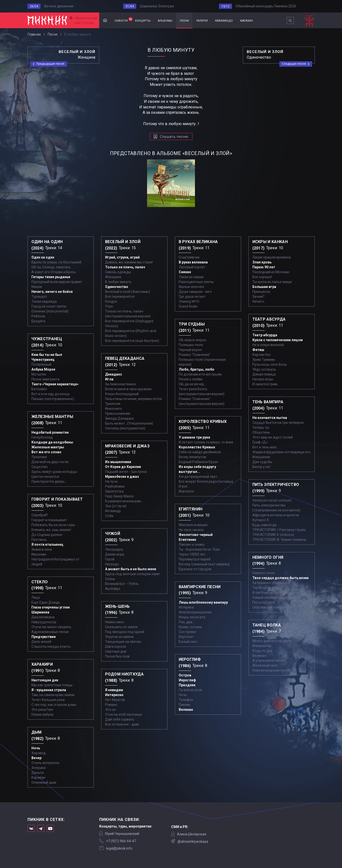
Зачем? (258, 297)
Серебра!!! (40, 515)
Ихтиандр (113, 511)
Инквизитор (262, 646)
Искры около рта (192, 617)
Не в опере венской (268, 345)
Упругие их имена (119, 637)
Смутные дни (116, 651)
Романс (111, 705)
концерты (143, 20)
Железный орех (265, 665)
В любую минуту (118, 282)
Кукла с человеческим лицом (278, 340)
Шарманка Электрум (157, 6)
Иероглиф (187, 680)
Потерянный (41, 364)
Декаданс (114, 374)
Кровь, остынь (190, 627)
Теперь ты (261, 428)
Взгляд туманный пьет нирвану (204, 564)
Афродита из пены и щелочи (276, 515)
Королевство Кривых (197, 447)
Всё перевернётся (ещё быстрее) (132, 341)
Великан (186, 710)
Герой (110, 559)
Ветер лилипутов (192, 457)
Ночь (36, 748)
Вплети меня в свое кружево (128, 389)
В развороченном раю (123, 501)
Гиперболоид (42, 437)
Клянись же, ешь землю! (51, 530)
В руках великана (193, 262)
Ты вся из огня (190, 690)
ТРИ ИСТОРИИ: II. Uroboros (273, 535)
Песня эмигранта (45, 379)
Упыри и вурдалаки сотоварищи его (281, 452)
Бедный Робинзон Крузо (198, 462)
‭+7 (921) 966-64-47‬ (121, 841)
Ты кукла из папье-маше (272, 282)
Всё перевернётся (120, 297)
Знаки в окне (42, 549)
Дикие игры (115, 554)
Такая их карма (191, 277)
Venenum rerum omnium (272, 500)
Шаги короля (116, 647)
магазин (246, 20)
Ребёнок (38, 316)
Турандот (39, 297)
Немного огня (263, 573)
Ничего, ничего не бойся (52, 292)
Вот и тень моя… (265, 447)
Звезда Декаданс (120, 418)
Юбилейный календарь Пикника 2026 (266, 6)
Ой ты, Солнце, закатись (51, 267)
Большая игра (264, 287)
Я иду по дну (262, 651)
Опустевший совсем (269, 607)
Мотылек (39, 374)
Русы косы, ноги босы (270, 364)
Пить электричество (269, 505)
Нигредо (112, 564)
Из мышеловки (118, 462)
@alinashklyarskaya (193, 842)
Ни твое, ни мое (191, 530)
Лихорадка (114, 549)
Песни (53, 34)
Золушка (38, 768)
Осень (110, 579)
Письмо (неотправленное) (53, 399)
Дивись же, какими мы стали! (129, 262)
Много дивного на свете (272, 641)
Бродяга (38, 321)
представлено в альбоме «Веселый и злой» (171, 153)
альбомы (165, 20)
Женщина (113, 277)
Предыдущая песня (50, 64)
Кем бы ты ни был (47, 355)
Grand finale (188, 306)
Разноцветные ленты (196, 282)
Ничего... (259, 301)
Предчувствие (44, 637)
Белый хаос (188, 642)
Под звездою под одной (125, 632)
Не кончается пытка (270, 418)
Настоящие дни (45, 680)
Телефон (186, 700)
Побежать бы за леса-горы (53, 525)
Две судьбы (262, 462)
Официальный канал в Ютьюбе (50, 828)
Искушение (261, 457)
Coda (109, 516)
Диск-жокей (41, 642)
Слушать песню (174, 137)
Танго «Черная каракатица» (55, 384)
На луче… (112, 481)
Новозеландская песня (271, 670)
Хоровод (39, 753)
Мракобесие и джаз (122, 477)
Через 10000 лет (192, 554)
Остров (185, 675)
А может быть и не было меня (131, 569)
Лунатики (39, 457)
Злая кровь (262, 262)
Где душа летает (192, 297)
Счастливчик (189, 257)
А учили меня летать (269, 661)
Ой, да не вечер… (192, 384)
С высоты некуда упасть (51, 647)
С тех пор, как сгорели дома (54, 705)
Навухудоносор (44, 622)
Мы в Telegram (41, 828)
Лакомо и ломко (192, 544)
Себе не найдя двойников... (201, 452)
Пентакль (39, 540)
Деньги (38, 773)
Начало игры (263, 379)
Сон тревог (188, 632)
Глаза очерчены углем (51, 607)
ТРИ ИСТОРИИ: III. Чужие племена (279, 540)
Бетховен (39, 389)
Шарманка (40, 612)
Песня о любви (191, 379)
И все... (184, 486)
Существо (40, 467)
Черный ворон (190, 350)
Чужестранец (43, 360)
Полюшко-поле (191, 345)
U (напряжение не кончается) (276, 510)
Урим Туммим (264, 360)
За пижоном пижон (121, 384)
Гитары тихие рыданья (51, 277)
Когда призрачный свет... (199, 477)
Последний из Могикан (271, 272)
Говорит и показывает (49, 520)
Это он (110, 710)
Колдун (111, 301)
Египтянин (187, 540)
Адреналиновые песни (50, 632)
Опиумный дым (44, 782)
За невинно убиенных (270, 583)
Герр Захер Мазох (119, 496)
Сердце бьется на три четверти (278, 423)
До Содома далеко (47, 535)
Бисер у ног (262, 467)
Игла (109, 379)
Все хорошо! (262, 277)
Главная (105, 20)
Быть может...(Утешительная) (129, 423)
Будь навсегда (264, 525)
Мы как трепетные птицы (52, 685)
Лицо (36, 597)
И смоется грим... (266, 384)
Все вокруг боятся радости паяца (206, 481)
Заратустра (114, 491)
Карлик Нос (262, 355)
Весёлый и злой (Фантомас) (128, 292)
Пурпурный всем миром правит (57, 282)
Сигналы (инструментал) (125, 428)
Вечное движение (59, 6)
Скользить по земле (121, 627)
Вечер (36, 758)
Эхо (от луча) (116, 506)
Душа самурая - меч (195, 292)
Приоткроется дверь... (49, 481)
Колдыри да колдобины (52, 442)
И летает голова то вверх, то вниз (206, 442)
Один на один (43, 257)
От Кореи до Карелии (123, 467)
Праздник (187, 685)
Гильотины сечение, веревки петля (133, 399)
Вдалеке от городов (195, 569)
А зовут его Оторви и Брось (54, 272)
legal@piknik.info (119, 848)
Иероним (39, 554)
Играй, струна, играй (122, 257)
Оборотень (261, 432)
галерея (202, 20)
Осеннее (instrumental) (50, 311)
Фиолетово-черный (196, 535)
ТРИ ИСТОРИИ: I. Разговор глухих (279, 530)
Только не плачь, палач (125, 267)
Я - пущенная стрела (49, 690)
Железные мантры (48, 447)
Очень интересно (45, 763)
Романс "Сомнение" (195, 355)
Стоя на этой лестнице (123, 714)
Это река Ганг (42, 710)
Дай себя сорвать (120, 719)
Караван (38, 777)
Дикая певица (264, 374)
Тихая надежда (44, 301)
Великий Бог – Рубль (122, 584)
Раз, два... (187, 622)
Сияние (185, 272)
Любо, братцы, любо (197, 369)
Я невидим (114, 690)
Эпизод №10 (189, 301)
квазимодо (224, 20)
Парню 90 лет (264, 267)
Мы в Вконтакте (31, 828)
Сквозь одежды (118, 272)
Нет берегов (115, 700)
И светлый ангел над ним (273, 593)
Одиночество (117, 287)
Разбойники (115, 486)
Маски (37, 287)
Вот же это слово (46, 452)
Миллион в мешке (193, 525)
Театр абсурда (265, 335)
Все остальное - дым (122, 724)
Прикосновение (118, 414)
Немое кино (115, 622)
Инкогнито (114, 409)
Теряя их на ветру (267, 588)
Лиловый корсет (192, 267)
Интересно (114, 695)
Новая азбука (42, 714)
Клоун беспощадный (122, 394)
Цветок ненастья (45, 477)
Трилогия (113, 404)
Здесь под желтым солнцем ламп (132, 574)
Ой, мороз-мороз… (193, 340)
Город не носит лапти (49, 306)
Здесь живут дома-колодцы (54, 472)
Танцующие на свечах (123, 642)
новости (123, 20)
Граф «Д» (260, 442)
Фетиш (258, 350)
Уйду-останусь (264, 369)
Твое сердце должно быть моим (280, 578)
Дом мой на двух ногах (50, 462)
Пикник (185, 705)
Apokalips (113, 589)
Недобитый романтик (50, 432)
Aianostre (186, 491)
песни (184, 20)
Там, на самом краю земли (53, 695)
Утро (109, 306)
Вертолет (186, 637)
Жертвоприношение (195, 612)
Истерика (186, 607)
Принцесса (261, 292)
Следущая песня (294, 64)
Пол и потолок (264, 602)
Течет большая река (48, 700)
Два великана (43, 617)
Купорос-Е (261, 520)
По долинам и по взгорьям (200, 374)
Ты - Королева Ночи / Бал (199, 549)
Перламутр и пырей (195, 559)
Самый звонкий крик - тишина (276, 597)
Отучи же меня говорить (51, 627)
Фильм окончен (191, 287)
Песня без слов (117, 656)
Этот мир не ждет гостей (273, 437)
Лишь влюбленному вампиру (203, 602)
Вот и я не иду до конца (50, 394)
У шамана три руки (194, 437)
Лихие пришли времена (272, 257)
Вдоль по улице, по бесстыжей (56, 262)
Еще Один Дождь (46, 602)
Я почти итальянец (47, 544)
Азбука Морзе (43, 369)
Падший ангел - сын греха (126, 472)
